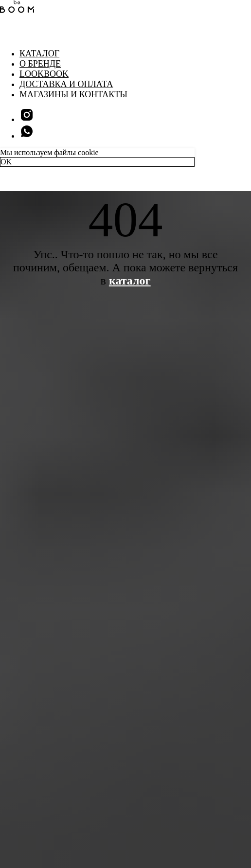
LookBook (44, 74)
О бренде (40, 64)
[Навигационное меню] (7, 34)
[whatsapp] (27, 136)
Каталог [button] (39, 53)
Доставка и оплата (66, 84)
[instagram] (27, 119)
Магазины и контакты (73, 94)
